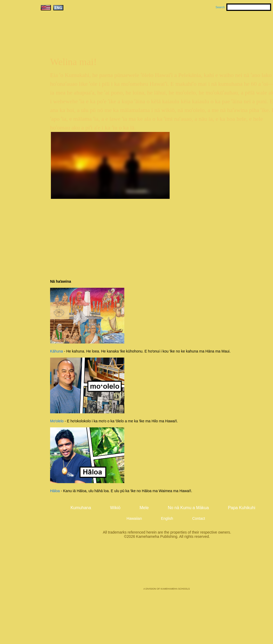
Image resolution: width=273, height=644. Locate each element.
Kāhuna (56, 351)
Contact (199, 518)
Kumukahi (85, 34)
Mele (192, 27)
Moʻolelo (57, 421)
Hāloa (55, 491)
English (167, 518)
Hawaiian (134, 518)
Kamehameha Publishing (167, 567)
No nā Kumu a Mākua (188, 508)
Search (220, 7)
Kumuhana (159, 27)
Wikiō (217, 27)
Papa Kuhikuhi (242, 508)
